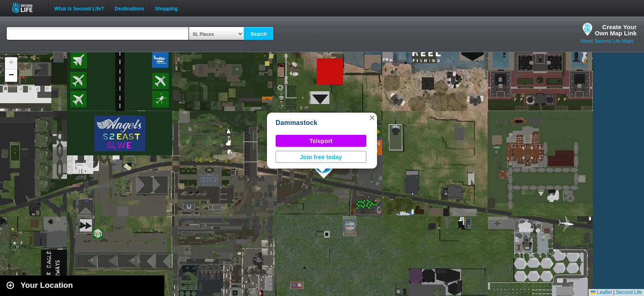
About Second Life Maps (607, 41)
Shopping (166, 8)
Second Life (27, 8)
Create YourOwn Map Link (616, 30)
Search (259, 34)
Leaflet (601, 292)
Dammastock (297, 123)
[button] (372, 118)
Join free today (321, 157)
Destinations (129, 8)
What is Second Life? (79, 8)
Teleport (321, 141)
